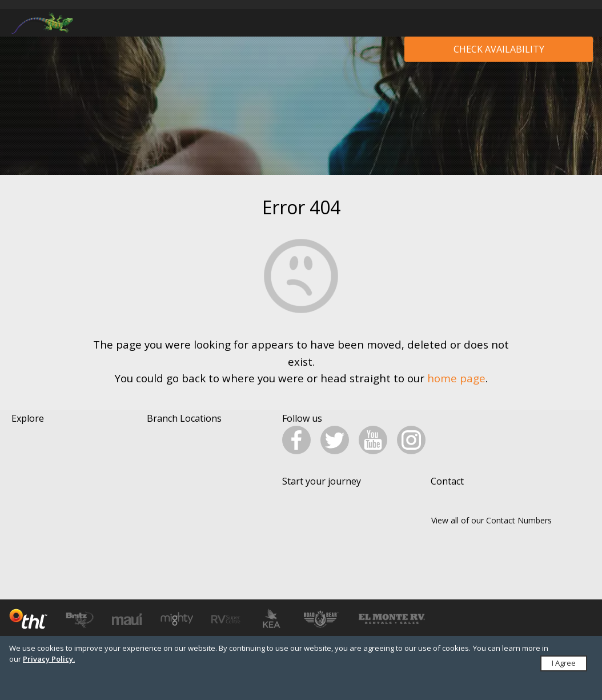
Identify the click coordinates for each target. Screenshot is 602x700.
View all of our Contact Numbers (491, 539)
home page (456, 378)
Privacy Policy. (49, 659)
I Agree (564, 663)
